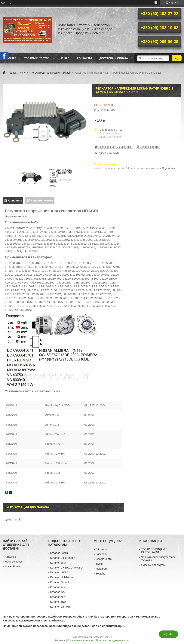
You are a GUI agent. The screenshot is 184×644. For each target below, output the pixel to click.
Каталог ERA (58, 563)
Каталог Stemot (60, 582)
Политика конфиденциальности (113, 640)
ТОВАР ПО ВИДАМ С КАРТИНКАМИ (154, 551)
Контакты (84, 58)
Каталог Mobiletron (62, 577)
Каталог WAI (58, 592)
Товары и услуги (37, 58)
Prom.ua (108, 637)
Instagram (102, 569)
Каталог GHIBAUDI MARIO (66, 568)
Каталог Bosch (59, 553)
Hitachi (67, 73)
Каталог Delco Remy (63, 558)
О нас (65, 58)
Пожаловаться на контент (81, 640)
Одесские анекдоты (153, 565)
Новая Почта (12, 566)
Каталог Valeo (59, 587)
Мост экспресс (14, 562)
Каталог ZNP (58, 602)
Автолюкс (11, 557)
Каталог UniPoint (60, 607)
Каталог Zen (58, 597)
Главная (10, 58)
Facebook (101, 554)
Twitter (100, 564)
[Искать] (177, 58)
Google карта (104, 559)
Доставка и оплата (114, 58)
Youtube (101, 574)
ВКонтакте (102, 549)
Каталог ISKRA (59, 572)
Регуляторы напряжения (46, 73)
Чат (168, 634)
